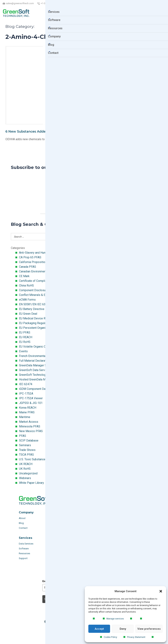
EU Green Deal (28, 314)
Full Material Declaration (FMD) (39, 361)
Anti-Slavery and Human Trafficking (41, 253)
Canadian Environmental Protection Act (43, 271)
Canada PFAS (28, 267)
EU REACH (26, 337)
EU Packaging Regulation (35, 323)
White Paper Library (31, 483)
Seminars (25, 445)
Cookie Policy (110, 637)
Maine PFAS (27, 412)
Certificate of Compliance (35, 281)
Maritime (25, 417)
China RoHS (26, 286)
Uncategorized (28, 473)
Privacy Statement (136, 637)
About (22, 518)
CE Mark (24, 276)
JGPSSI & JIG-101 (31, 403)
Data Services (26, 544)
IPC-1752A (26, 394)
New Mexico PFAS (31, 431)
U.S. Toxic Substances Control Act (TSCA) (45, 459)
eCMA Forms (27, 300)
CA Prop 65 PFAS (30, 257)
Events (23, 351)
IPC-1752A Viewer (31, 398)
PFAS (23, 436)
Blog (21, 523)
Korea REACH (28, 408)
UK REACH (26, 464)
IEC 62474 (26, 384)
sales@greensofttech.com (20, 3)
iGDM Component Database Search (41, 389)
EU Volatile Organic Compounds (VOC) (43, 347)
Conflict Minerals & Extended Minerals (43, 295)
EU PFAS (25, 332)
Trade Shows (27, 450)
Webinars (25, 478)
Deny (123, 629)
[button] (161, 591)
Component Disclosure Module (39, 290)
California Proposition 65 (35, 262)
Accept (99, 629)
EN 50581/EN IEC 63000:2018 (38, 304)
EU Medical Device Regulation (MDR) (42, 318)
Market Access (29, 422)
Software (24, 549)
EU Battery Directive (32, 309)
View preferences (149, 629)
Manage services (115, 619)
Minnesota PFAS (30, 426)
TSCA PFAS (26, 455)
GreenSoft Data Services (35, 370)
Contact (23, 528)
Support (23, 558)
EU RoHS (25, 342)
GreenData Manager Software (38, 365)
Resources (24, 553)
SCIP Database (29, 441)
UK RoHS (25, 469)
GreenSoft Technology (33, 375)
